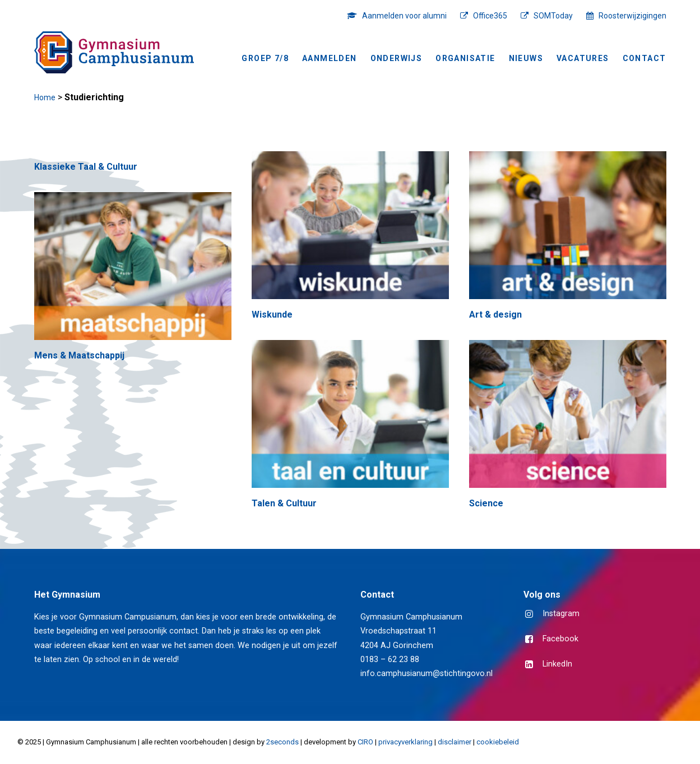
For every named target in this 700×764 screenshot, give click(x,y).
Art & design (495, 315)
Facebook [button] (560, 639)
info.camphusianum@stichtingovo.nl (427, 674)
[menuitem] (400, 16)
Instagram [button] (561, 614)
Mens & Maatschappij (79, 355)
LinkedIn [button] (557, 664)
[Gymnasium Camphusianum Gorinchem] (114, 52)
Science (486, 503)
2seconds (282, 742)
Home (45, 97)
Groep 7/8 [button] (265, 58)
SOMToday (553, 16)
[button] (350, 225)
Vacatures (583, 58)
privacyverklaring (405, 742)
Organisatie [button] (465, 58)
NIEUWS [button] (526, 58)
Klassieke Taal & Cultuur (86, 167)
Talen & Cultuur (284, 503)
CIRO (365, 742)
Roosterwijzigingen (632, 16)
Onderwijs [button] (397, 58)
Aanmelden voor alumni (404, 16)
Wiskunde (272, 315)
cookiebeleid (498, 742)
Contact (645, 58)
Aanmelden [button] (330, 58)
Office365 (490, 16)
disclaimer (455, 742)
